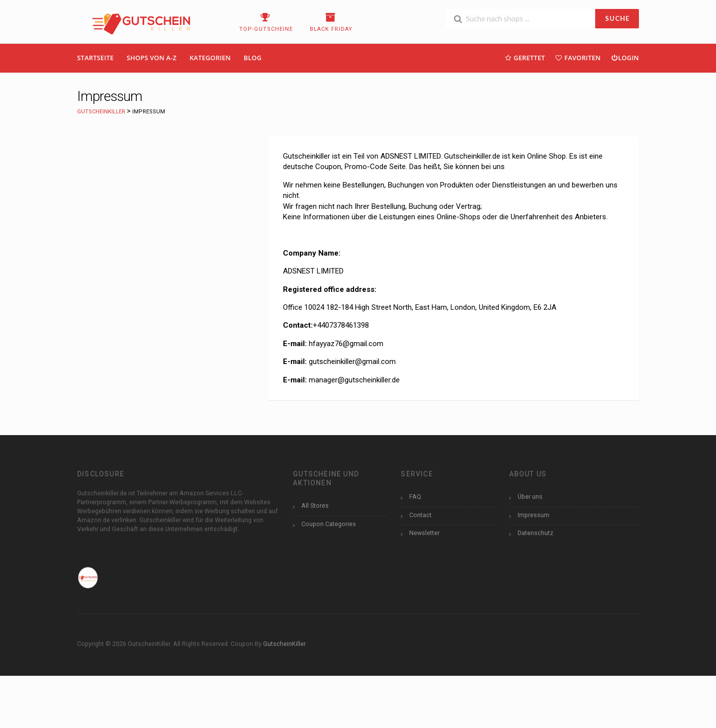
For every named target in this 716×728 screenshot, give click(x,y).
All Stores (315, 505)
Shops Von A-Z (152, 58)
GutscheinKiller (284, 644)
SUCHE (617, 18)
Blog (253, 58)
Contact (420, 515)
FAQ (415, 497)
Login (625, 57)
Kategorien (210, 58)
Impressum (534, 515)
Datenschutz (536, 533)
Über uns (530, 497)
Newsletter (424, 533)
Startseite (95, 58)
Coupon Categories (329, 524)
